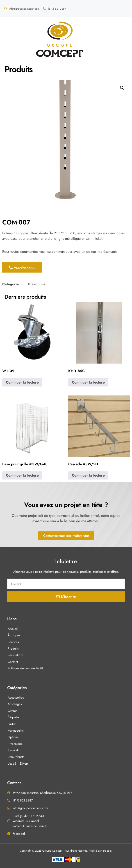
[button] (10, 39)
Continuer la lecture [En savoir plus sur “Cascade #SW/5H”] (88, 475)
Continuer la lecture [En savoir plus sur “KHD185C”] (88, 382)
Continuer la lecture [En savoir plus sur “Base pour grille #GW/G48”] (22, 475)
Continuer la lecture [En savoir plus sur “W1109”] (22, 382)
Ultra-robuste (36, 284)
